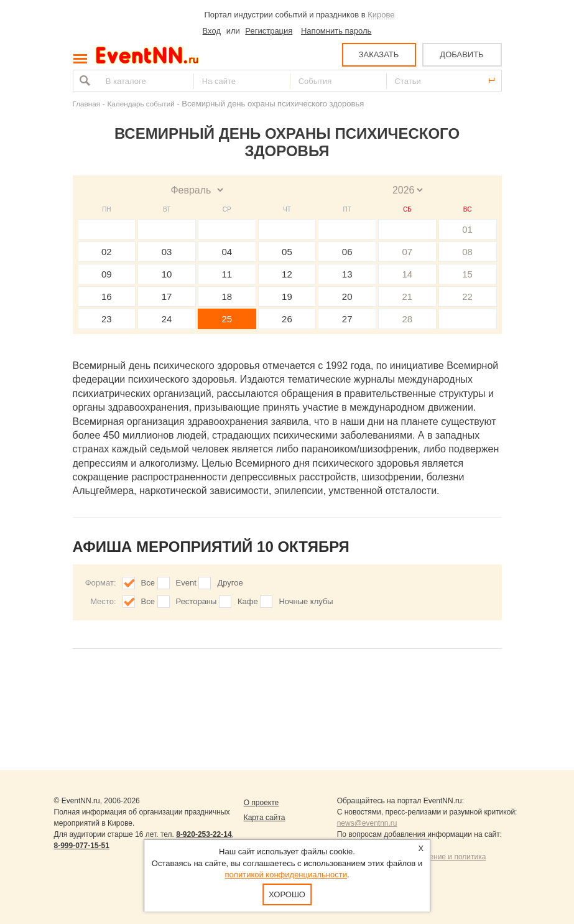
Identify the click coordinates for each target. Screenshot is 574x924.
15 (467, 274)
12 (287, 274)
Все (148, 583)
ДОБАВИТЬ (461, 54)
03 (167, 252)
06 (347, 252)
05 (287, 252)
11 (227, 274)
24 (167, 319)
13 (347, 274)
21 (408, 296)
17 (167, 296)
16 (107, 296)
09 (107, 274)
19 (287, 296)
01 (467, 229)
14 (408, 274)
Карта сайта (265, 818)
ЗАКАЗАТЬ (379, 54)
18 (227, 296)
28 (408, 319)
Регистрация (269, 31)
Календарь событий (141, 104)
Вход (212, 31)
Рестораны (197, 601)
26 (287, 319)
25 (227, 319)
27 (347, 319)
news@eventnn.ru (367, 823)
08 (467, 252)
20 (347, 296)
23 (107, 319)
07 (408, 252)
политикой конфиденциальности (286, 875)
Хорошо (287, 894)
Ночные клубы (306, 601)
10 (167, 274)
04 (227, 252)
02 (107, 252)
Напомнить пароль (336, 31)
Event (186, 583)
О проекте (262, 803)
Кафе (248, 601)
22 (467, 296)
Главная (86, 104)
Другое (230, 583)
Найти (83, 81)
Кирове (381, 15)
